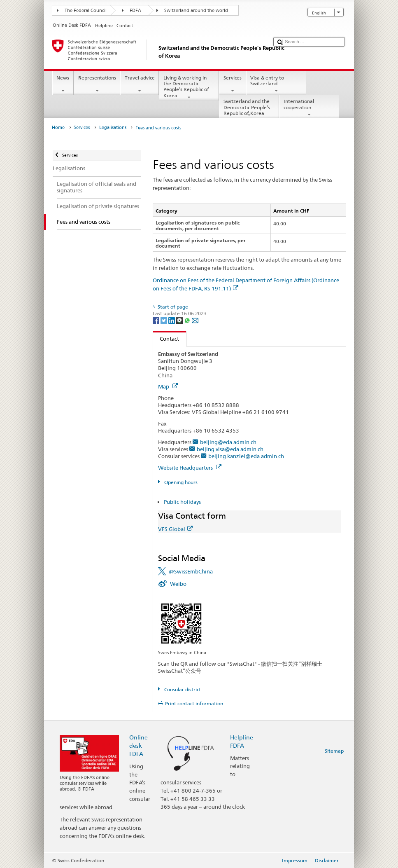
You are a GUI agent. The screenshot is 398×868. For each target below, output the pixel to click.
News (63, 84)
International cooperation (309, 108)
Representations (97, 84)
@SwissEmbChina (191, 571)
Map (168, 386)
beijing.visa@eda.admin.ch (230, 449)
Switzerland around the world (196, 11)
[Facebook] (157, 320)
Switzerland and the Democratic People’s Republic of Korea (249, 108)
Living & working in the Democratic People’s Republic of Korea (189, 88)
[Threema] (180, 320)
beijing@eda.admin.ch (228, 442)
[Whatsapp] (188, 320)
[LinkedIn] (172, 320)
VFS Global (175, 529)
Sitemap (334, 751)
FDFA (135, 11)
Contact (166, 339)
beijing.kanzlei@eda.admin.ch (246, 456)
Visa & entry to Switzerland (276, 84)
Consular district (182, 689)
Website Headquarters (190, 468)
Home (58, 128)
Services (232, 84)
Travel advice (140, 84)
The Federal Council (86, 11)
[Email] (195, 320)
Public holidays (182, 502)
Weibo (178, 584)
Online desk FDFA (138, 745)
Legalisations (113, 128)
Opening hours (180, 482)
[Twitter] (164, 320)
